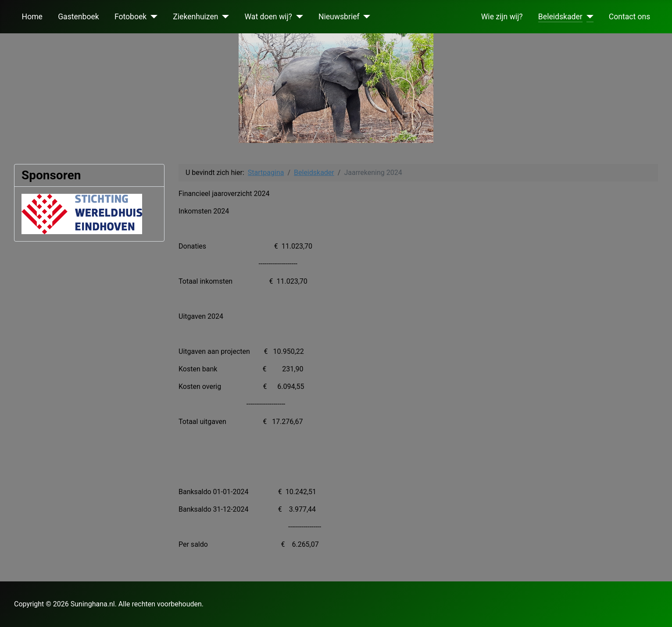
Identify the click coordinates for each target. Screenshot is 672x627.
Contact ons (630, 17)
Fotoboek (130, 17)
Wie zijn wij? (502, 17)
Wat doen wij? (268, 17)
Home (32, 17)
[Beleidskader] (588, 17)
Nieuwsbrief (339, 17)
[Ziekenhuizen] (224, 17)
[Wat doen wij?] (298, 17)
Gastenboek (79, 17)
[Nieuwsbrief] (365, 17)
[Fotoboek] (152, 17)
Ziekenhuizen (195, 17)
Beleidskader (560, 17)
